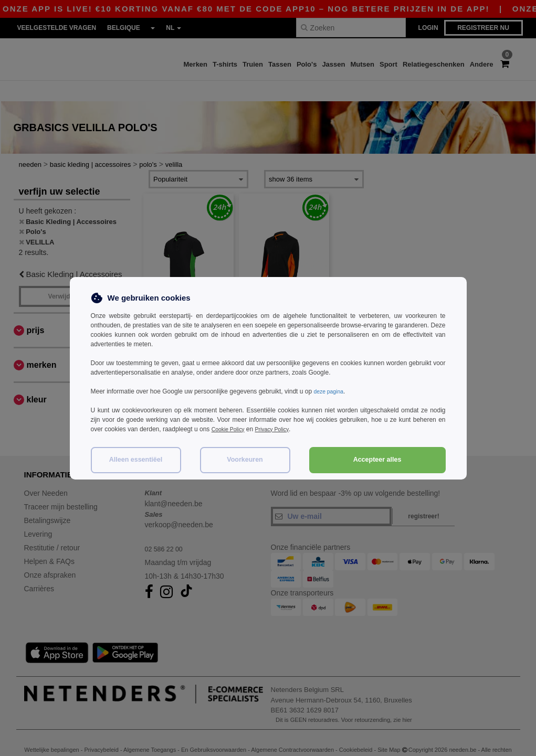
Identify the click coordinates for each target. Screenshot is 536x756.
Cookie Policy (231, 429)
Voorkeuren (245, 460)
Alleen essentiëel (136, 460)
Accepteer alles (377, 460)
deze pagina (330, 391)
